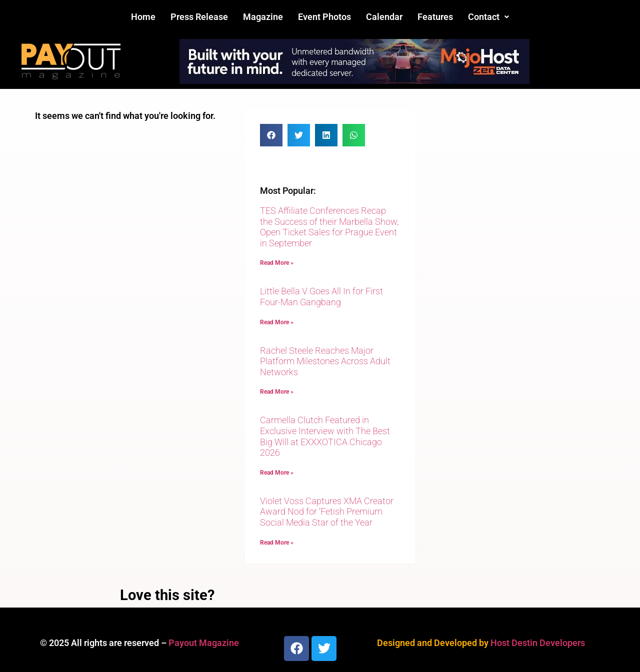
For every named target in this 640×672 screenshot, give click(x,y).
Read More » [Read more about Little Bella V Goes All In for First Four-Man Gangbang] (277, 322)
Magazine (263, 17)
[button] (488, 17)
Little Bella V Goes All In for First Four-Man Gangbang (321, 297)
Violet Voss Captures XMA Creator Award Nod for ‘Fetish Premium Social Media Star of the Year (327, 512)
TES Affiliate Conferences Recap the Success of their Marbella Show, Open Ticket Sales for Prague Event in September (329, 227)
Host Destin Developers (538, 643)
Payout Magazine (204, 643)
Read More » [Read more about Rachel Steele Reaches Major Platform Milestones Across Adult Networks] (277, 392)
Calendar (384, 17)
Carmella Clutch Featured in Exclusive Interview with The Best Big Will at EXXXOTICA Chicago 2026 (325, 436)
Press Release (199, 17)
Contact (488, 17)
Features (435, 17)
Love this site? (167, 595)
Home (143, 17)
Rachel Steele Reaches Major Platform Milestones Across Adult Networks (325, 361)
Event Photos (324, 17)
